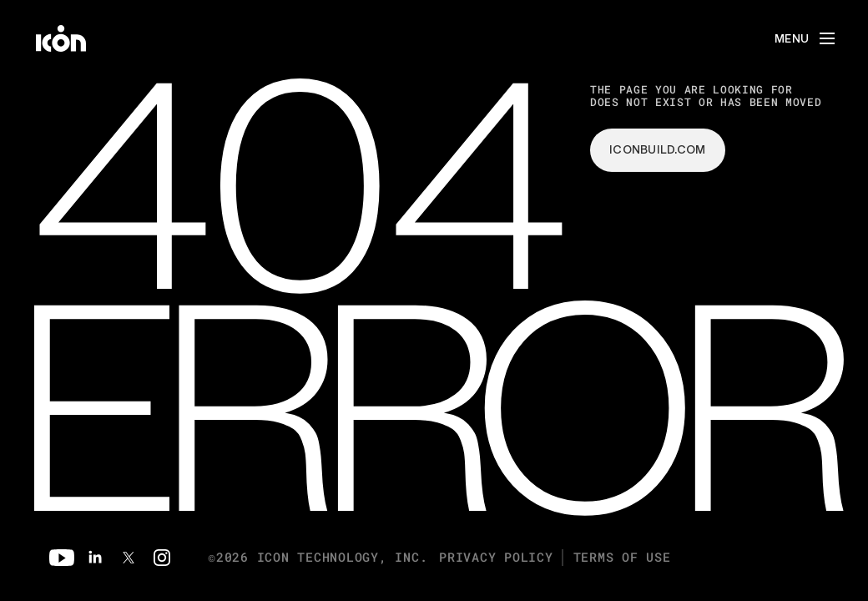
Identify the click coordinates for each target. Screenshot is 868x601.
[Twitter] (129, 558)
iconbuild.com (658, 149)
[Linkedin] (95, 558)
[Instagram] (162, 558)
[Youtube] (62, 558)
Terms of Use (622, 557)
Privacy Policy (496, 557)
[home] (61, 38)
